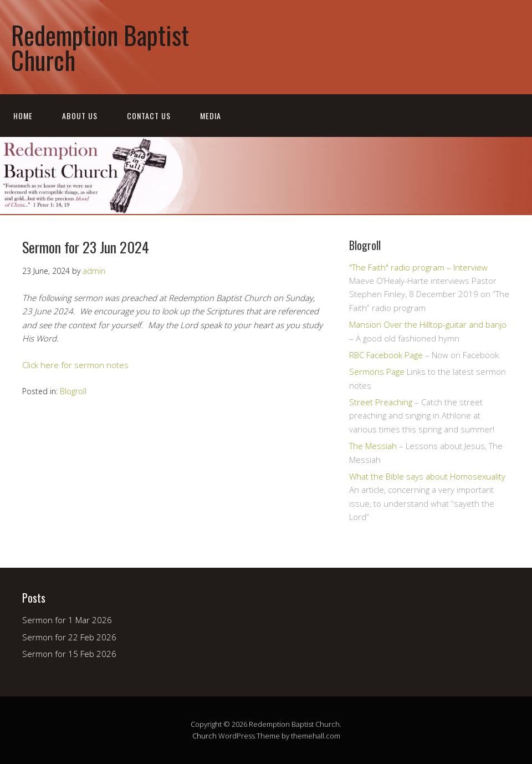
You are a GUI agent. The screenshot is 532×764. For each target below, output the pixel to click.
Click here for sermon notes (75, 365)
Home (23, 116)
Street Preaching (381, 402)
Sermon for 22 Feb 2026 (69, 637)
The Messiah (373, 446)
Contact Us (149, 116)
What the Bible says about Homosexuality (427, 476)
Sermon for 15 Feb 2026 (69, 654)
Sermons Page (377, 371)
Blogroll (73, 391)
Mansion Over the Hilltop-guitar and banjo (428, 324)
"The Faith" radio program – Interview (418, 267)
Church (204, 736)
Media (211, 116)
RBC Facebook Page (386, 355)
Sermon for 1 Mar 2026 (67, 620)
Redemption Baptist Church (100, 47)
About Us (80, 116)
